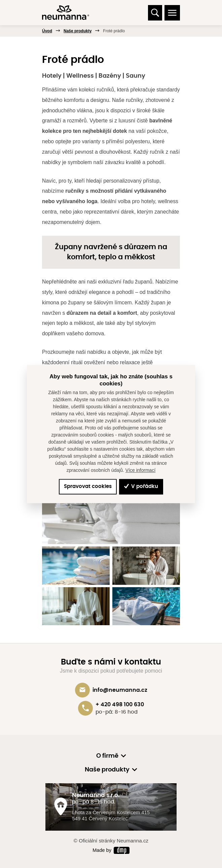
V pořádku (141, 486)
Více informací (140, 470)
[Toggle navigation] (172, 13)
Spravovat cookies (88, 486)
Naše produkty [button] (107, 770)
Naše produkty (78, 31)
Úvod (47, 31)
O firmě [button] (107, 756)
